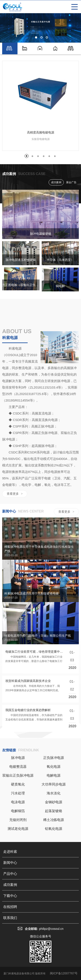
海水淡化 (54, 793)
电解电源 (54, 775)
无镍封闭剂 (18, 820)
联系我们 (10, 918)
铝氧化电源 (54, 829)
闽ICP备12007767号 (64, 973)
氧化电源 (54, 767)
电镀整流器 (18, 767)
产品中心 (10, 874)
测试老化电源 (18, 829)
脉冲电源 (18, 758)
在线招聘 (10, 907)
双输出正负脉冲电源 (18, 775)
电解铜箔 (18, 811)
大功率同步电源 (54, 784)
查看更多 (15, 494)
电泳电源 (18, 802)
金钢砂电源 (54, 802)
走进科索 (10, 852)
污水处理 (18, 793)
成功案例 (56, 182)
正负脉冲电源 (54, 758)
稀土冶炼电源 (54, 820)
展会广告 (71, 182)
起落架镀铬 (54, 811)
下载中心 (10, 896)
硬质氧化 (18, 784)
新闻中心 (10, 863)
